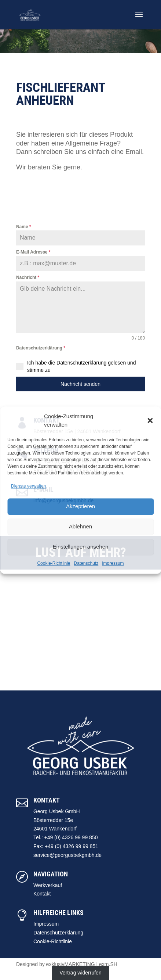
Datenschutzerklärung (41, 348)
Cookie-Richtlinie (54, 563)
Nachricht (28, 277)
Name (24, 227)
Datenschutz (86, 563)
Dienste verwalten (28, 487)
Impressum (113, 563)
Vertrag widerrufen (80, 973)
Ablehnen (80, 527)
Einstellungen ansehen (81, 547)
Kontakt (42, 894)
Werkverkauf (48, 885)
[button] (150, 421)
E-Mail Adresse (33, 252)
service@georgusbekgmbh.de (67, 855)
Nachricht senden (80, 384)
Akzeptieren (80, 507)
